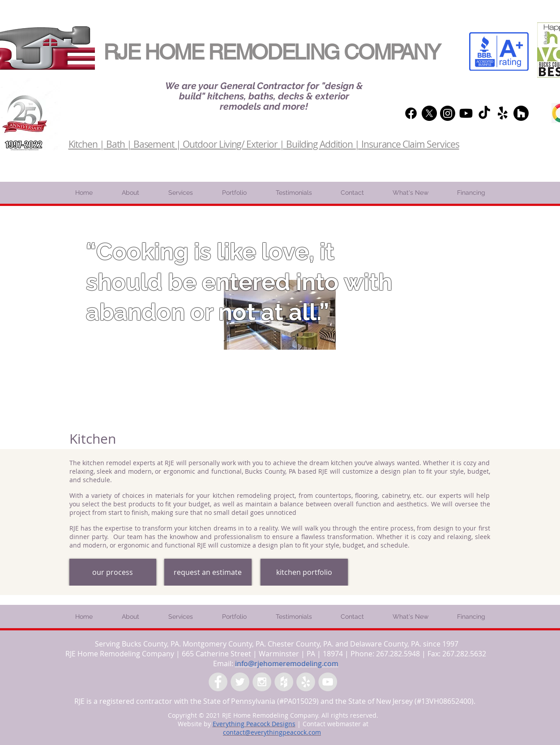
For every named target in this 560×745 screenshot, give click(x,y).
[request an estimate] (208, 572)
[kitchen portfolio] (304, 572)
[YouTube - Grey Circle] (328, 682)
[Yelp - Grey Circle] (306, 682)
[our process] (113, 572)
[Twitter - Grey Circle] (240, 682)
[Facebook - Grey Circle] (218, 682)
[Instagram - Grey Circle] (262, 682)
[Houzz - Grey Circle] (284, 682)
